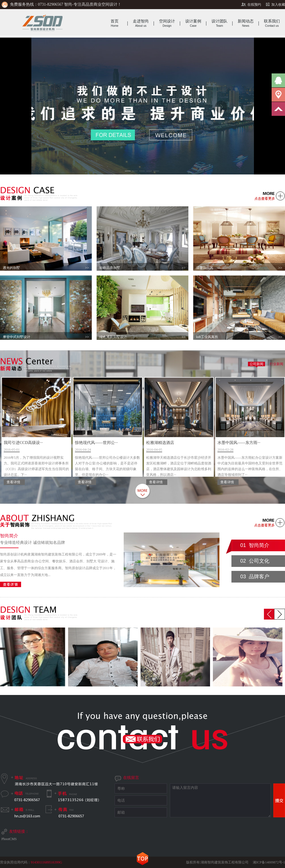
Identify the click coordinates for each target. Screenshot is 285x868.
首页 (115, 23)
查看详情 (13, 482)
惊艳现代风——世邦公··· (108, 460)
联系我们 (272, 23)
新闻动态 (246, 23)
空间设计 (167, 23)
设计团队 (219, 23)
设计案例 (193, 23)
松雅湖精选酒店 (179, 460)
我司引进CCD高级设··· (36, 460)
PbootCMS (9, 839)
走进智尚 (141, 23)
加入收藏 (278, 5)
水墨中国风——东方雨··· (250, 460)
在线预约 (254, 5)
